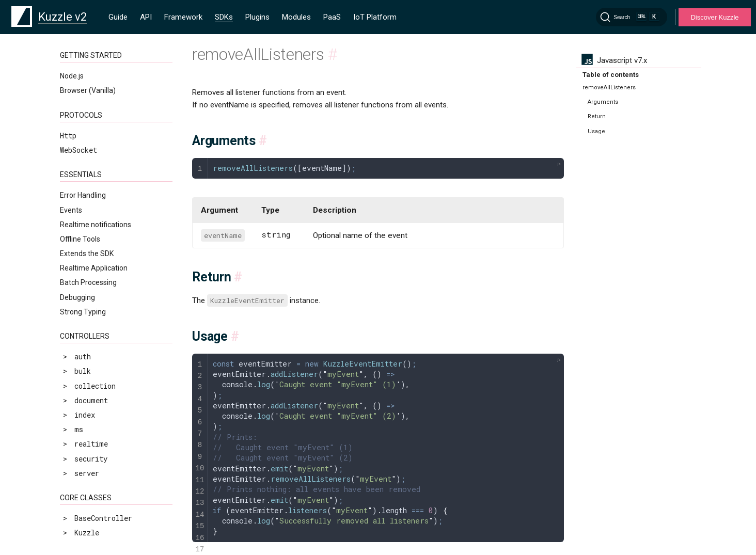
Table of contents (611, 75)
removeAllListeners (106, 417)
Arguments (603, 102)
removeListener (98, 432)
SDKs (224, 17)
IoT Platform (375, 17)
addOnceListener (100, 315)
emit (77, 330)
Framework (183, 17)
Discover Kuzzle (714, 17)
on (72, 359)
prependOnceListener (108, 402)
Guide (118, 17)
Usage (596, 131)
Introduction (88, 287)
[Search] (632, 17)
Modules (296, 17)
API (146, 17)
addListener (91, 301)
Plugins (257, 17)
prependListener (99, 388)
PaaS (332, 17)
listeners (87, 345)
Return (597, 116)
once (76, 374)
